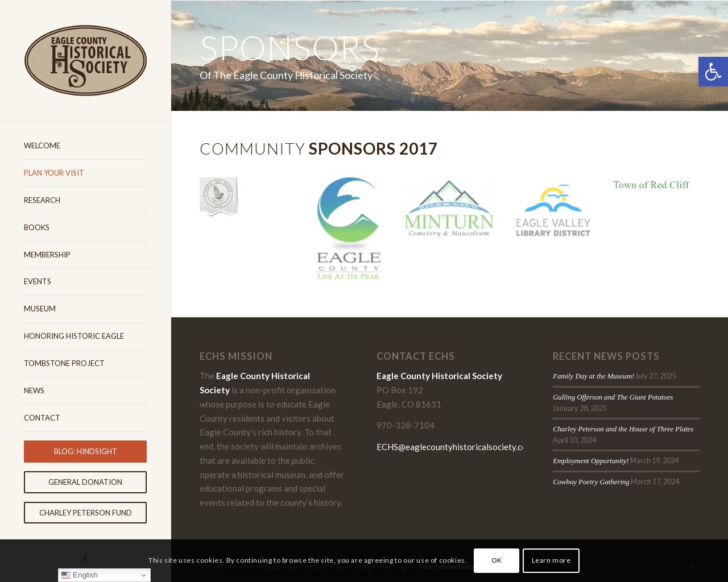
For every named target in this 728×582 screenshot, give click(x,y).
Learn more (551, 560)
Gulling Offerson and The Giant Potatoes (613, 397)
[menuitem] (85, 146)
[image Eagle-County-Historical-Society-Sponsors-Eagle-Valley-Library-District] (555, 217)
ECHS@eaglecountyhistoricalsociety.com (455, 447)
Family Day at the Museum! (593, 376)
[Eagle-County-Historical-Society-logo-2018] (85, 60)
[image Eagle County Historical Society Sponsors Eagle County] (352, 233)
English (79, 575)
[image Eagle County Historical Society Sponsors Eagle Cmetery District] (251, 201)
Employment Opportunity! (591, 461)
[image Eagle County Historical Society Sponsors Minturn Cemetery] (454, 214)
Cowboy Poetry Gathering (591, 482)
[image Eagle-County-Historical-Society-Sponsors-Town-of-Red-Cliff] (657, 190)
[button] (713, 72)
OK (497, 560)
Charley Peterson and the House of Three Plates (623, 429)
